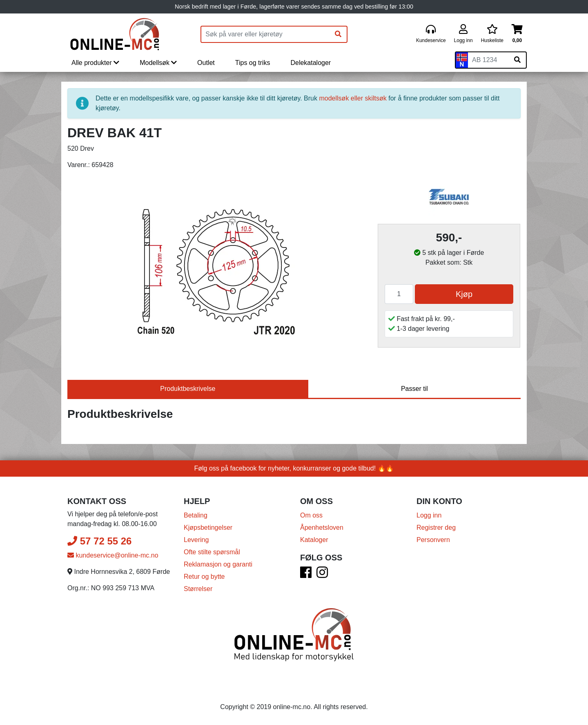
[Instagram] (322, 575)
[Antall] (399, 294)
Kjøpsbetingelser (208, 528)
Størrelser (198, 589)
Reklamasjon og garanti (218, 564)
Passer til (414, 389)
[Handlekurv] (517, 34)
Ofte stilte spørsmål (212, 552)
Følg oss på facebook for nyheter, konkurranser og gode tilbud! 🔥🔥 (294, 468)
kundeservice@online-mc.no (113, 555)
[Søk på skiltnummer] (517, 60)
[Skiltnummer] (488, 60)
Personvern (433, 540)
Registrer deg (436, 528)
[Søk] (338, 34)
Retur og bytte (204, 577)
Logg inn (429, 515)
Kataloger (314, 540)
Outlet (206, 63)
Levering (196, 540)
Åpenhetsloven (322, 528)
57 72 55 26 (99, 541)
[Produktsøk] (265, 34)
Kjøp (464, 294)
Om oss (311, 515)
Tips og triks (253, 63)
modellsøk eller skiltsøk (353, 98)
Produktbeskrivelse (188, 389)
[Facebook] (306, 575)
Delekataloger (311, 63)
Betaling (196, 515)
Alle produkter (95, 63)
